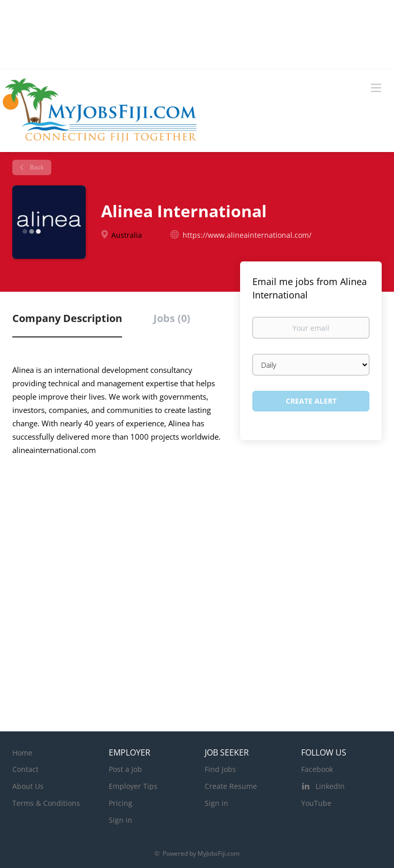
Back (36, 167)
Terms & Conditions (46, 803)
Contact (25, 769)
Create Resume (231, 786)
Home (22, 753)
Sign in (121, 820)
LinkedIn (330, 786)
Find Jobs (220, 769)
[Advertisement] (197, 575)
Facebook (317, 769)
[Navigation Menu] (376, 87)
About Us (28, 786)
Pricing (121, 803)
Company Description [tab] (67, 318)
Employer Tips (133, 786)
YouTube (316, 803)
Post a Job (125, 769)
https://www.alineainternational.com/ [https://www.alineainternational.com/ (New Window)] (247, 235)
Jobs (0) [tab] (172, 318)
